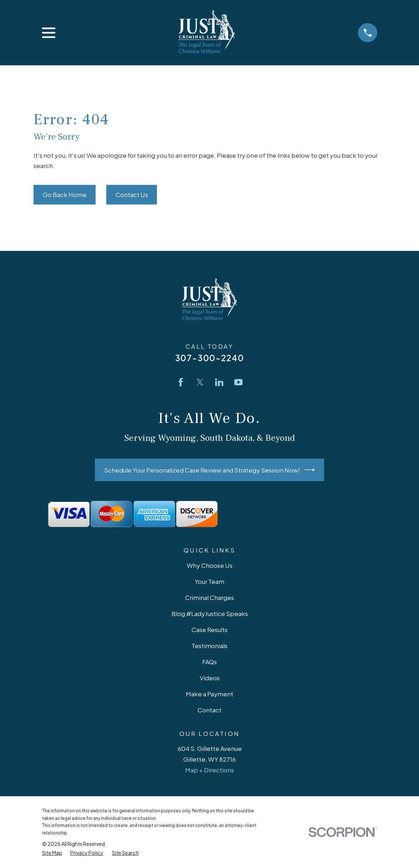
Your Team (210, 581)
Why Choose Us (210, 565)
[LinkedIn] (219, 382)
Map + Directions (210, 770)
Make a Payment (210, 694)
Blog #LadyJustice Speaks (210, 614)
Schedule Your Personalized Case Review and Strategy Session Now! (210, 470)
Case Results (210, 630)
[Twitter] (200, 382)
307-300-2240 (210, 358)
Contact (210, 710)
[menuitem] (52, 853)
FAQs (210, 662)
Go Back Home (65, 195)
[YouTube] (239, 382)
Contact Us (132, 195)
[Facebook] (181, 382)
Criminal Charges (210, 597)
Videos (210, 678)
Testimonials (210, 646)
